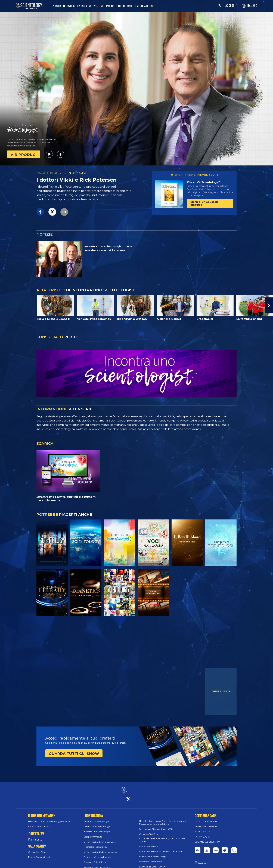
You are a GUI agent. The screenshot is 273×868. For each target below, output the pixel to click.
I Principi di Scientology (95, 844)
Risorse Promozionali (39, 854)
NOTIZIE (128, 6)
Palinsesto (35, 836)
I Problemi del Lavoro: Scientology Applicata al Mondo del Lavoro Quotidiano (163, 819)
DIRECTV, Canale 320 (206, 818)
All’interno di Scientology (96, 818)
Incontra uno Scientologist (97, 828)
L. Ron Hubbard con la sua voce (100, 839)
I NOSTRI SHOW (86, 6)
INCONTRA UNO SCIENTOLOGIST (62, 173)
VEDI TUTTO (221, 691)
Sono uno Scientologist (95, 859)
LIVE (101, 6)
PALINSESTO (113, 6)
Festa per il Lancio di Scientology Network (49, 818)
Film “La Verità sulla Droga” (153, 853)
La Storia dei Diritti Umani (152, 864)
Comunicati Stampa (39, 849)
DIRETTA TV (36, 830)
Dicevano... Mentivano (150, 858)
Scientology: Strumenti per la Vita (156, 826)
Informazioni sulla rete (40, 823)
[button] (269, 305)
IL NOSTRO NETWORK (62, 6)
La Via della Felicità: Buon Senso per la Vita (160, 848)
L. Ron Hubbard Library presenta (100, 849)
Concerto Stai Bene (149, 831)
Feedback (203, 860)
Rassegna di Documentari (97, 864)
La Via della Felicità (149, 843)
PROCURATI (145, 6)
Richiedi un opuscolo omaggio (204, 203)
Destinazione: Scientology (97, 823)
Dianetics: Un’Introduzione (97, 854)
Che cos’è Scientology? (203, 182)
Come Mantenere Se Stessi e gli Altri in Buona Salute (162, 837)
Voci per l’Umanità (93, 834)
